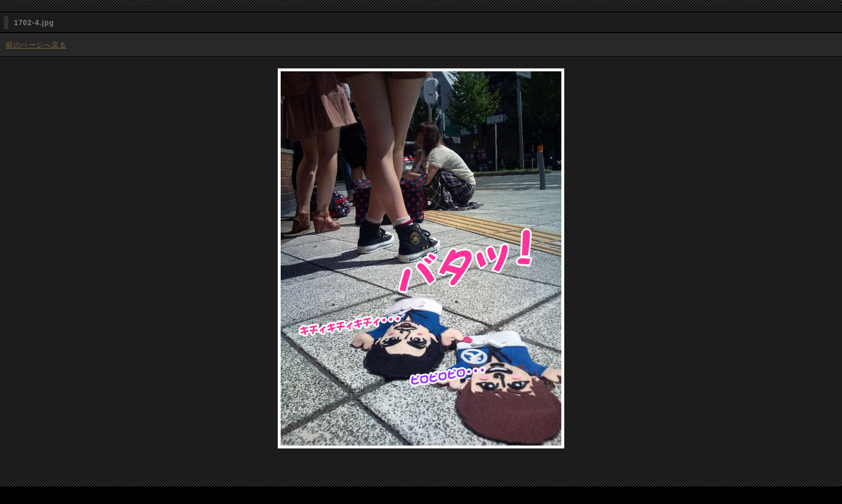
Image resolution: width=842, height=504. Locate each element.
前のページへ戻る (36, 45)
